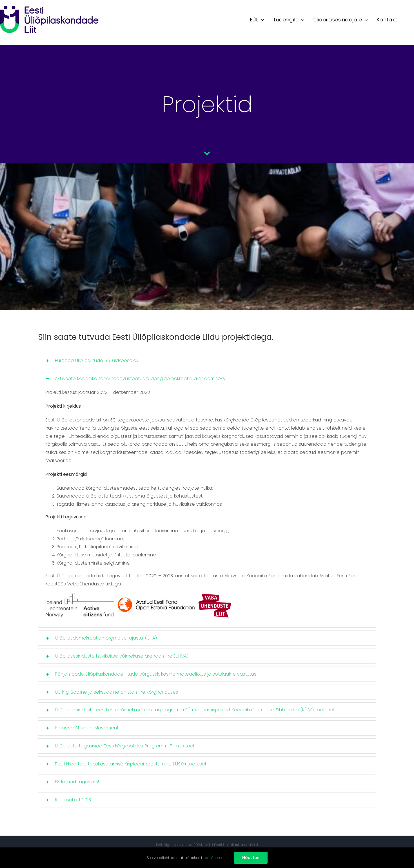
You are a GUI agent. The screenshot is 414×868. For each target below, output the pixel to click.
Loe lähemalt (215, 858)
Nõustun (251, 858)
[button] (207, 361)
